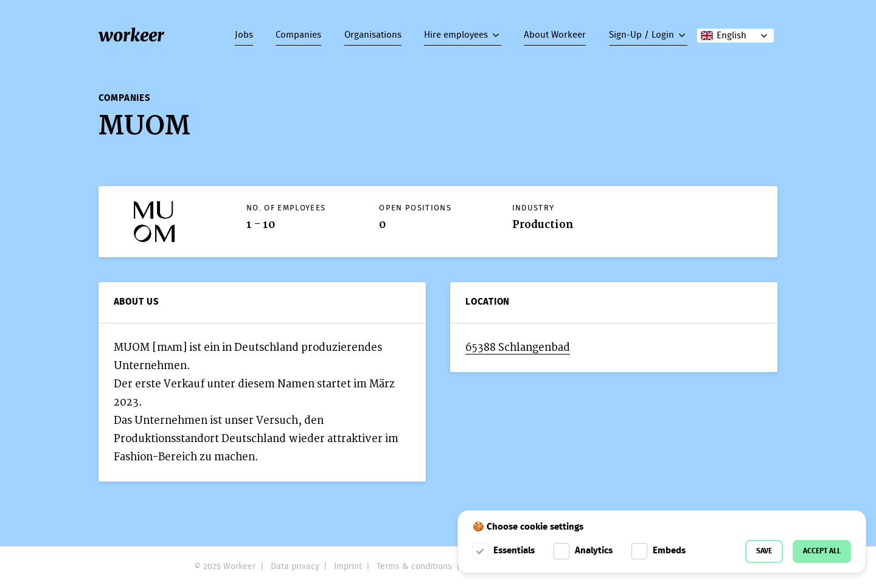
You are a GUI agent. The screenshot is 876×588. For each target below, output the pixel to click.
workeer (131, 35)
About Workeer (555, 35)
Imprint (348, 567)
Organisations (373, 35)
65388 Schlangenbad (518, 348)
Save (764, 551)
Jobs (244, 35)
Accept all (822, 551)
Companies (298, 35)
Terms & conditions (414, 567)
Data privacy (295, 567)
